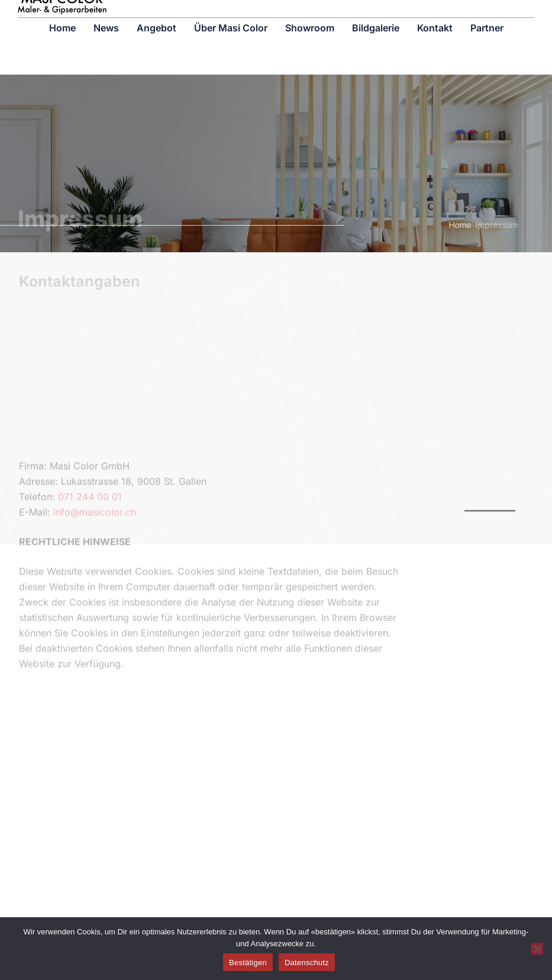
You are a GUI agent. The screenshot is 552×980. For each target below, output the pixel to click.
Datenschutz (307, 963)
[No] (537, 949)
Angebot (156, 16)
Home (62, 16)
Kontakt (435, 16)
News (106, 16)
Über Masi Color (231, 16)
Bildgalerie (376, 16)
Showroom (310, 16)
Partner (487, 16)
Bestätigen (248, 963)
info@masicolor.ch (95, 574)
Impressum (483, 225)
